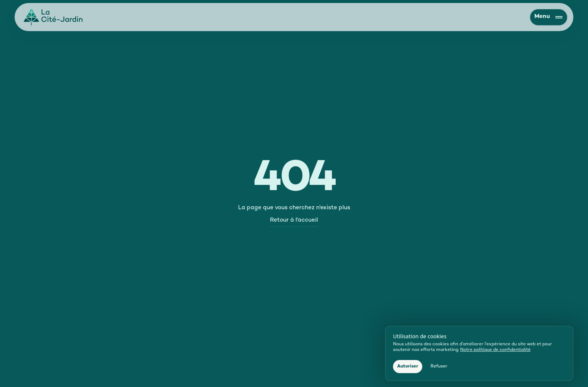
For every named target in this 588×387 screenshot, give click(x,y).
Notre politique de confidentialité (495, 350)
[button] (408, 367)
